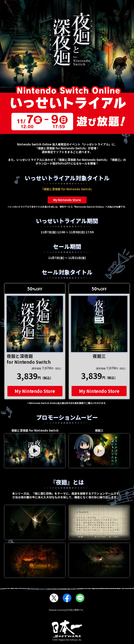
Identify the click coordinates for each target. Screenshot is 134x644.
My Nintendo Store (67, 200)
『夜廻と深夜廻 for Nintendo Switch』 (67, 189)
